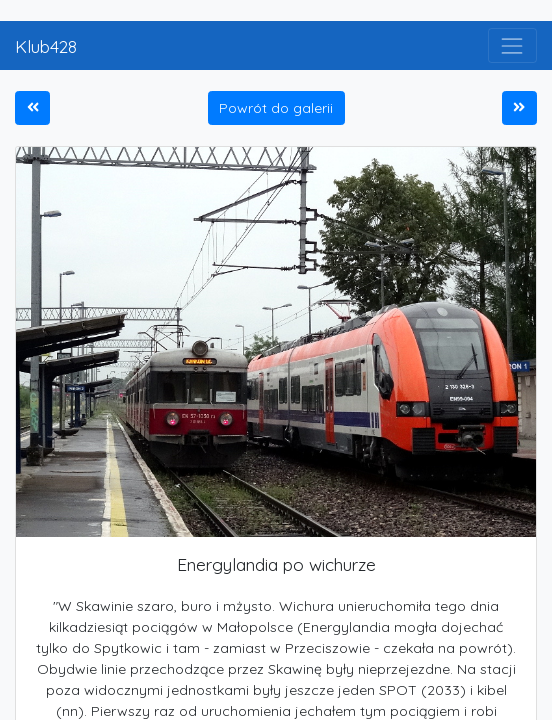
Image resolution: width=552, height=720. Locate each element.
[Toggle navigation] (512, 45)
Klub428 (46, 46)
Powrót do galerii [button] (276, 108)
